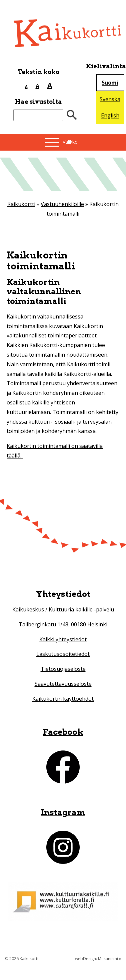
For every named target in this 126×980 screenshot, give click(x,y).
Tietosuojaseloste (63, 669)
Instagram (63, 812)
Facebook (63, 732)
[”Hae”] (72, 115)
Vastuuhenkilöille (62, 204)
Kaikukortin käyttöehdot (63, 699)
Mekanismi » (109, 959)
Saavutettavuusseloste (63, 684)
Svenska (110, 99)
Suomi (110, 83)
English (110, 115)
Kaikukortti (21, 204)
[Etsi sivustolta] (38, 115)
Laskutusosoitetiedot (63, 654)
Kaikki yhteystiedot (63, 639)
